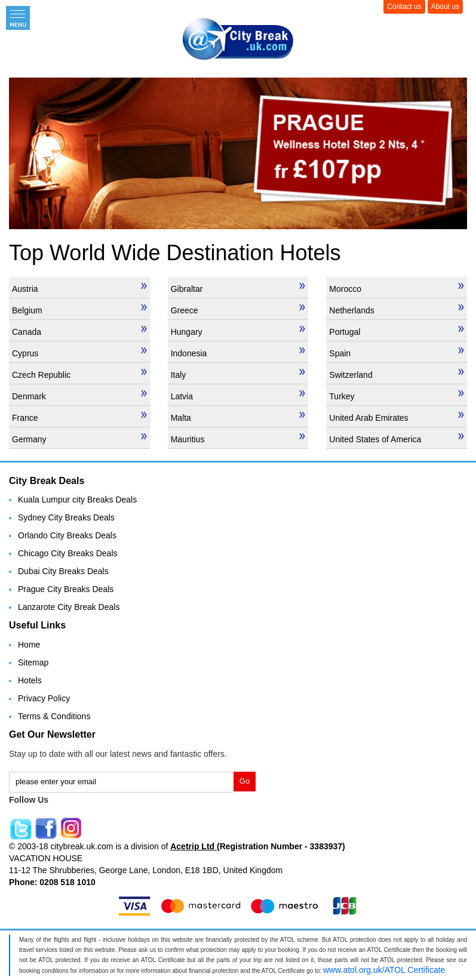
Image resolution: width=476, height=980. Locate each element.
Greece (238, 310)
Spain (397, 353)
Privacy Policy (44, 698)
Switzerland (397, 374)
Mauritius (238, 439)
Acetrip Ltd (194, 846)
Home (29, 645)
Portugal (397, 331)
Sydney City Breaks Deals (66, 517)
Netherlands (397, 310)
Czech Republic (79, 374)
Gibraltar (238, 288)
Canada (79, 331)
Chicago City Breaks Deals (68, 553)
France (79, 417)
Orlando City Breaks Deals (67, 535)
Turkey (397, 396)
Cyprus (79, 353)
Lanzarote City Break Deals (69, 607)
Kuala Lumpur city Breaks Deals (77, 500)
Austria (79, 288)
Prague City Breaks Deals (66, 589)
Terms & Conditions (54, 716)
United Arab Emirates (397, 417)
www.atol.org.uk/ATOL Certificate (384, 970)
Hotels (30, 680)
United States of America (397, 439)
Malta (238, 417)
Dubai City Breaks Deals (63, 571)
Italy (238, 374)
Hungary (238, 331)
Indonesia (238, 353)
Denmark (79, 396)
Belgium (79, 310)
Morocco (397, 288)
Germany (79, 439)
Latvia (238, 396)
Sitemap (33, 662)
